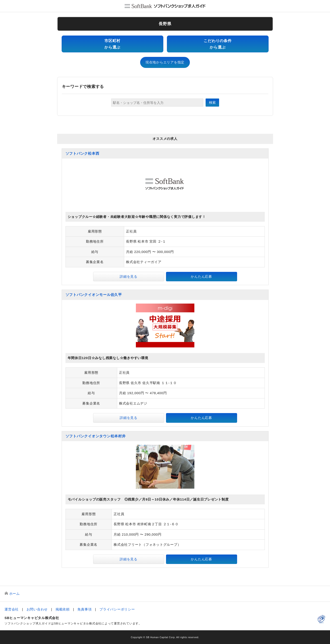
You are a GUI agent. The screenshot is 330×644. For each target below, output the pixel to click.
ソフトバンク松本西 (82, 153)
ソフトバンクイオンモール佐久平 (94, 295)
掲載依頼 (63, 609)
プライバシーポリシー (117, 609)
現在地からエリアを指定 (165, 62)
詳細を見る (129, 276)
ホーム (15, 594)
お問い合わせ (37, 609)
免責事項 (84, 609)
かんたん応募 (201, 276)
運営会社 (12, 609)
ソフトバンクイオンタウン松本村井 (96, 436)
